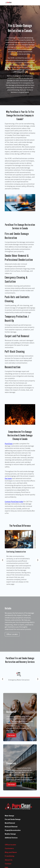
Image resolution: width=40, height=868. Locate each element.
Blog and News (11, 852)
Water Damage (9, 816)
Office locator (11, 845)
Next (37, 560)
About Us (9, 860)
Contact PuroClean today (14, 502)
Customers (9, 848)
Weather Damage (10, 834)
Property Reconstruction (13, 830)
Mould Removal (10, 823)
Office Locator (12, 634)
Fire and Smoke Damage (13, 819)
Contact (8, 864)
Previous (2, 560)
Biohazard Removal (11, 827)
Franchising (9, 856)
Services (11, 735)
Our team (8, 478)
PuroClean (9, 444)
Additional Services (11, 838)
